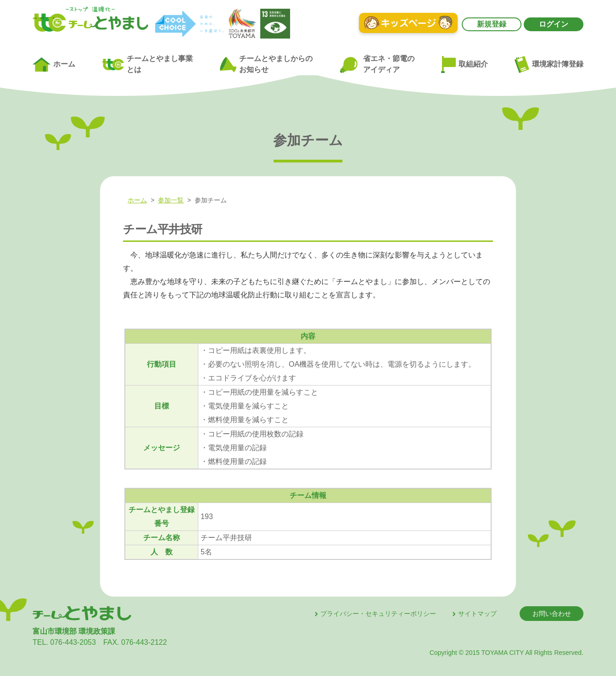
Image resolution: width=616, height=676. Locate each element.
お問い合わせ (552, 614)
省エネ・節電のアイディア (377, 64)
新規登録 (492, 24)
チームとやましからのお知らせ (266, 64)
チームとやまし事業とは (147, 64)
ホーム (54, 65)
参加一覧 (171, 200)
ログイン (554, 24)
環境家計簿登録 (549, 64)
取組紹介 (465, 65)
